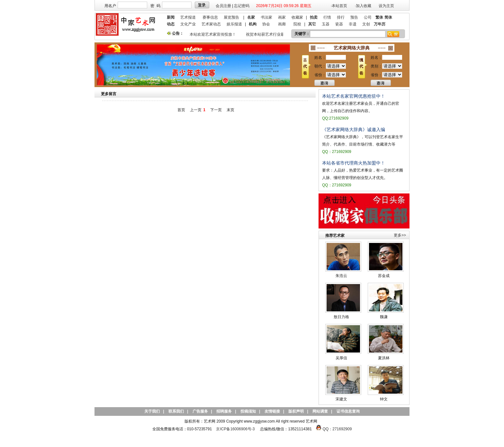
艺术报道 (188, 17)
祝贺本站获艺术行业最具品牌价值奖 (278, 34)
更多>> (400, 235)
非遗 (353, 24)
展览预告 (231, 17)
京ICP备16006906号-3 (235, 429)
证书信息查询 (348, 411)
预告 (354, 17)
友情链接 (272, 411)
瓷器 (339, 24)
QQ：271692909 (337, 429)
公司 (368, 17)
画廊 (282, 24)
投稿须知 (248, 411)
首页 (181, 110)
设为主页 (386, 6)
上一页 (196, 110)
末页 (230, 110)
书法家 (266, 17)
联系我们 (176, 411)
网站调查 (320, 411)
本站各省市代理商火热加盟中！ (354, 163)
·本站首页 (339, 6)
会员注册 (223, 6)
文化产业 (188, 24)
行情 (327, 17)
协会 (266, 24)
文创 (366, 24)
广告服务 (200, 411)
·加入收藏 (363, 6)
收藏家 (297, 17)
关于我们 (152, 411)
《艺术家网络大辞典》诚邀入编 (354, 130)
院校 (297, 24)
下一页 (216, 110)
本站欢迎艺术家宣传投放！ (214, 34)
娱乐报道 (234, 24)
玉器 (326, 24)
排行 (341, 17)
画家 (282, 17)
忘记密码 (242, 6)
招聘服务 (224, 411)
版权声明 (296, 411)
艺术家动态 (211, 24)
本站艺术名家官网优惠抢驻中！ (354, 96)
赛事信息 (210, 17)
